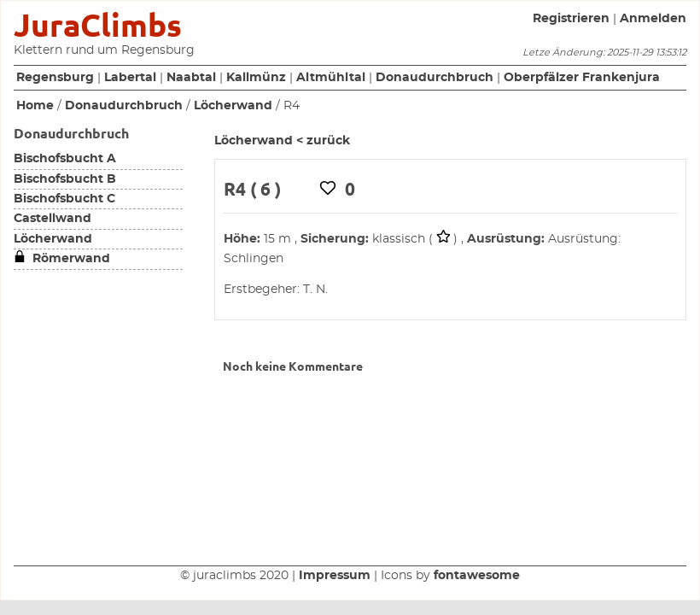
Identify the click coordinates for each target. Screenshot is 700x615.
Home (35, 106)
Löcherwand (233, 106)
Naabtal (191, 78)
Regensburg (55, 78)
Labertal (130, 78)
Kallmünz (256, 78)
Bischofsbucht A (65, 159)
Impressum (335, 576)
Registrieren (571, 19)
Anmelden (653, 19)
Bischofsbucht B (65, 179)
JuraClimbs (98, 25)
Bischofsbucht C (64, 199)
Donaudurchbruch (435, 78)
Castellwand (52, 219)
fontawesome (477, 576)
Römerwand (62, 259)
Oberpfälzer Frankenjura (582, 78)
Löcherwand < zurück (282, 141)
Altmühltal (331, 78)
